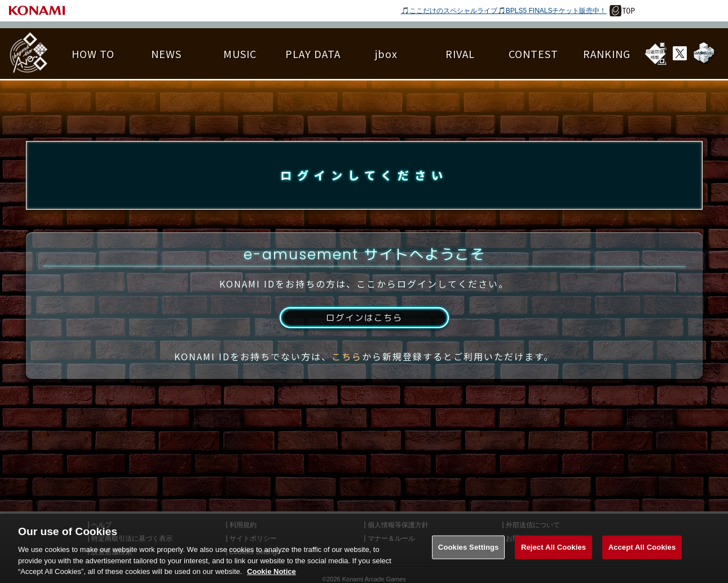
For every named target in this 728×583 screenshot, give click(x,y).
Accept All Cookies (642, 559)
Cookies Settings (469, 559)
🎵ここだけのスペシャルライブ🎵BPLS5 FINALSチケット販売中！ (504, 11)
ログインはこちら (364, 323)
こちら (347, 363)
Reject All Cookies (553, 559)
